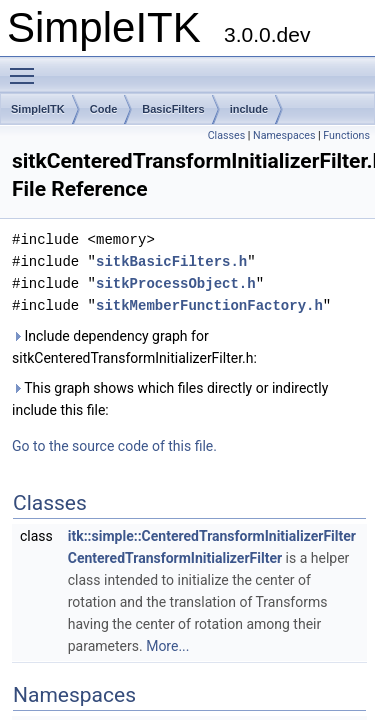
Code (104, 109)
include (249, 109)
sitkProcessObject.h (176, 283)
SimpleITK (38, 109)
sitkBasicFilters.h (171, 261)
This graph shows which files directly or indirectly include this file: (170, 399)
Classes (226, 135)
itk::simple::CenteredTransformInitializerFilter (212, 536)
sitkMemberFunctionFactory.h (209, 305)
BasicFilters (173, 109)
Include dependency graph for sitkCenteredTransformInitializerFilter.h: (134, 347)
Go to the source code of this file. (114, 446)
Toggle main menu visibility (27, 67)
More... (167, 646)
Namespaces (284, 135)
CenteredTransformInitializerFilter (175, 558)
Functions (346, 135)
